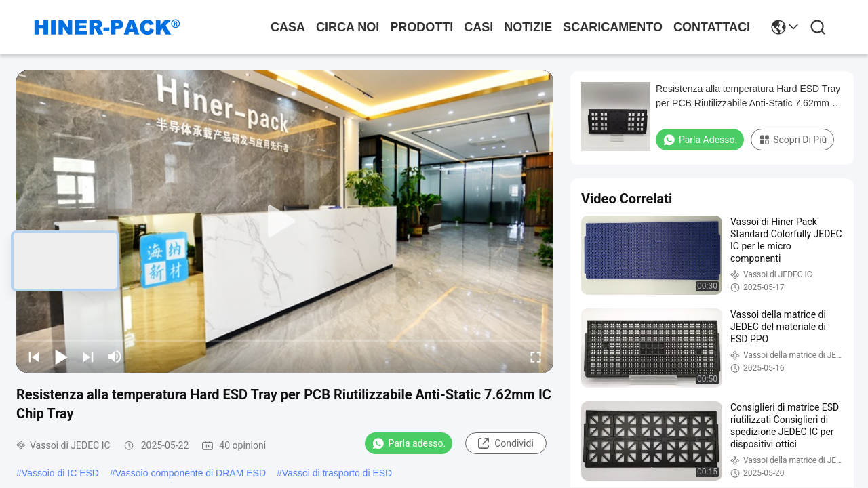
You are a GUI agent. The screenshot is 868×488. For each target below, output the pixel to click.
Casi (478, 27)
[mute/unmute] (115, 357)
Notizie (528, 27)
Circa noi (348, 27)
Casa (288, 27)
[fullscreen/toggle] (536, 357)
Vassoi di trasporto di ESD (337, 473)
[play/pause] (61, 357)
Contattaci (712, 27)
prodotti (421, 27)
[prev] (34, 357)
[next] (88, 357)
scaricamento (613, 27)
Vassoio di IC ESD (60, 473)
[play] (285, 222)
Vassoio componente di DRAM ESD (191, 473)
